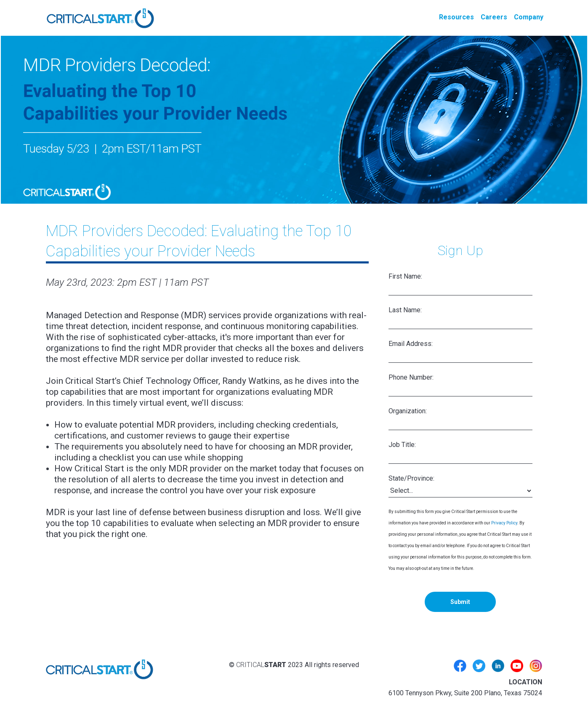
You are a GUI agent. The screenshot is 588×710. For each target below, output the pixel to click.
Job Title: (402, 445)
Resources (456, 17)
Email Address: (411, 344)
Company (529, 17)
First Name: (405, 276)
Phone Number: (411, 377)
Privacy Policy (504, 523)
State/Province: (411, 478)
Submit (460, 602)
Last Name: (405, 310)
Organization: (408, 411)
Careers (494, 17)
